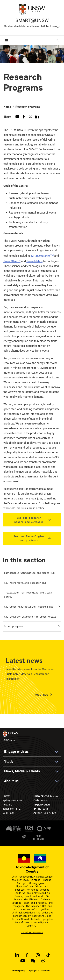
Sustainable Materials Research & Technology (32, 26)
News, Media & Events (22, 771)
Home (7, 107)
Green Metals (34, 261)
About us (11, 781)
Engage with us (16, 752)
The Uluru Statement (32, 932)
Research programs (28, 107)
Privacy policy (18, 971)
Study (9, 761)
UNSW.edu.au (10, 736)
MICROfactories (42, 256)
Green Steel (12, 261)
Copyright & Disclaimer (39, 971)
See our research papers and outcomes (29, 520)
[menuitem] (32, 573)
